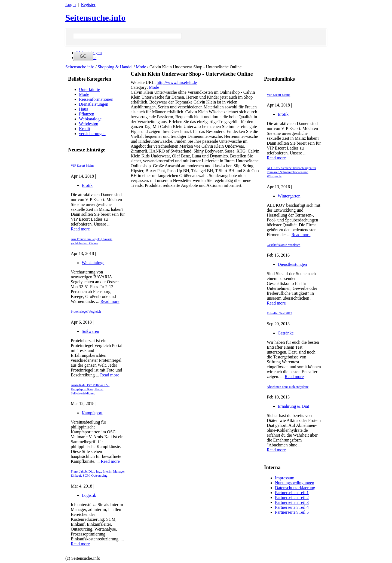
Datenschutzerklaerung (295, 488)
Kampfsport (92, 413)
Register (88, 4)
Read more (80, 229)
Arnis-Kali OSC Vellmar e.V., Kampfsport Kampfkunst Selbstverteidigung (90, 389)
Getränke (286, 333)
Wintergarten (289, 196)
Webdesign (89, 124)
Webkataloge (90, 119)
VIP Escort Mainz (82, 166)
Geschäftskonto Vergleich (284, 245)
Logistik (89, 495)
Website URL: (144, 82)
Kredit (85, 129)
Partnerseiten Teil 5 (292, 512)
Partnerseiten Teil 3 (292, 502)
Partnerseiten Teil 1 (292, 493)
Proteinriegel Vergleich (86, 312)
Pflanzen (87, 114)
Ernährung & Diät (293, 406)
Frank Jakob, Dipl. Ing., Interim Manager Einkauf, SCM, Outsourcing (98, 474)
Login (71, 4)
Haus (83, 109)
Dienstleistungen (94, 104)
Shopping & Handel (116, 67)
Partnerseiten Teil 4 (292, 507)
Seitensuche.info (95, 18)
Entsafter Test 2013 (279, 313)
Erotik (87, 185)
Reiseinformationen (96, 99)
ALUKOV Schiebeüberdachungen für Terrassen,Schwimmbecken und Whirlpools (292, 172)
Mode (141, 67)
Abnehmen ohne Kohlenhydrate (288, 387)
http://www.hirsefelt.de (177, 82)
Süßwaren (90, 331)
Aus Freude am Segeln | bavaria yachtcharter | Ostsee (92, 241)
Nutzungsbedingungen (295, 483)
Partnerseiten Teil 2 (292, 497)
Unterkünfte (89, 89)
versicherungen (92, 134)
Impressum (285, 478)
